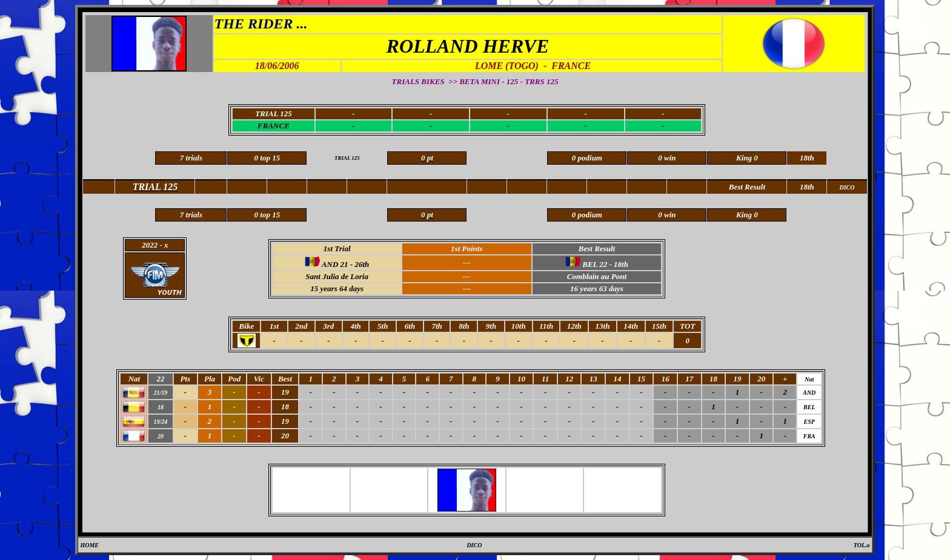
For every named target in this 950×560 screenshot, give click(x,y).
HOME (89, 545)
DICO (474, 545)
